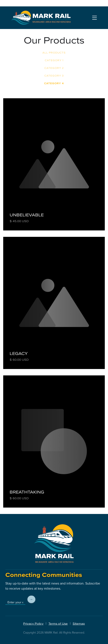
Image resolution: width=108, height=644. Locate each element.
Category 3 (54, 76)
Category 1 (54, 60)
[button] (94, 18)
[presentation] (70, 599)
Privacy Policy (33, 624)
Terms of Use (58, 624)
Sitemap (79, 624)
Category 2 (54, 68)
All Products (54, 53)
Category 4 (54, 83)
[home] (41, 18)
